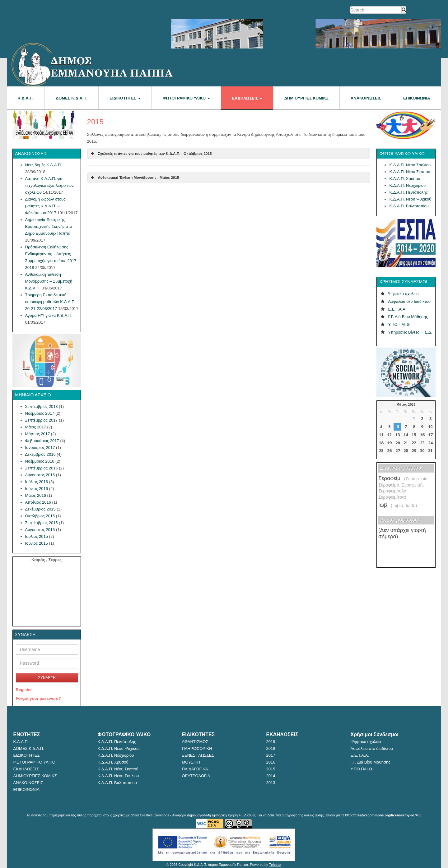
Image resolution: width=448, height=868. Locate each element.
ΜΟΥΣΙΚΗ (191, 762)
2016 (271, 762)
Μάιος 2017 (36, 427)
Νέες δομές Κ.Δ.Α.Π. (44, 165)
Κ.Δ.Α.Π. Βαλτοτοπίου (409, 206)
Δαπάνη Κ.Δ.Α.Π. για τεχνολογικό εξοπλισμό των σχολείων (49, 185)
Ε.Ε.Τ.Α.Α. (397, 309)
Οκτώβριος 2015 (40, 516)
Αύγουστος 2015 (40, 530)
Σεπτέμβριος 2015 (42, 523)
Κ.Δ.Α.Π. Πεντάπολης (408, 192)
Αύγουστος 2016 (40, 475)
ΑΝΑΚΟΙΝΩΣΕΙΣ (366, 98)
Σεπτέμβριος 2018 (42, 406)
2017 (271, 755)
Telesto (275, 865)
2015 (271, 769)
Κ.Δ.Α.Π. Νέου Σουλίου (410, 165)
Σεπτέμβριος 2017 (42, 420)
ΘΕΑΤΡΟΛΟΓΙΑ (196, 776)
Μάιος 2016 (36, 495)
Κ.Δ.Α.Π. (26, 98)
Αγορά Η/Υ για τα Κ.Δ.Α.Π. (49, 315)
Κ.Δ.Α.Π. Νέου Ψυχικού (410, 199)
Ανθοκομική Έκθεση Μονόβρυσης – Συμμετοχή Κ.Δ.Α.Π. (49, 281)
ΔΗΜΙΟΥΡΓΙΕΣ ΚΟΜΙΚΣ (35, 776)
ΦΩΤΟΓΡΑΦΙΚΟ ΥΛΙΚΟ (186, 98)
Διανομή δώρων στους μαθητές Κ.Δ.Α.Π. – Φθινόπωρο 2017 (45, 206)
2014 (271, 776)
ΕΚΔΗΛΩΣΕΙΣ (247, 98)
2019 (271, 742)
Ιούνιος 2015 (37, 543)
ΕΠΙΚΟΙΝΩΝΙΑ (417, 98)
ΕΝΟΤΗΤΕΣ (27, 734)
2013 (271, 783)
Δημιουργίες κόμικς (306, 98)
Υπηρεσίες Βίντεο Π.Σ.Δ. (410, 332)
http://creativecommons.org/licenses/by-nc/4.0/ (383, 815)
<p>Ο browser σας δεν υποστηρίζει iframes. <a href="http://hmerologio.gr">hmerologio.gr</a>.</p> (406, 427)
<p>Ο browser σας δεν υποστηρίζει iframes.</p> (406, 514)
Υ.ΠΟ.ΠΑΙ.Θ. (399, 324)
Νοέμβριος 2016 (40, 461)
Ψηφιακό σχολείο (403, 294)
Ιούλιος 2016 (37, 482)
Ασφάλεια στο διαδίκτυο (409, 301)
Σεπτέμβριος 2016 (42, 468)
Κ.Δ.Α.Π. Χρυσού (405, 179)
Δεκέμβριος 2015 (40, 509)
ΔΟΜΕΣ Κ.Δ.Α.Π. (72, 98)
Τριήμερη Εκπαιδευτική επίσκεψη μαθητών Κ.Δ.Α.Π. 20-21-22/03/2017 (51, 302)
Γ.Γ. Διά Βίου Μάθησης (408, 317)
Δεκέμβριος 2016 (40, 454)
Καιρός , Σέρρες (47, 560)
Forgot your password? (38, 698)
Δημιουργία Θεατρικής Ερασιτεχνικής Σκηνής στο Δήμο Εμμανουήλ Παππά (49, 226)
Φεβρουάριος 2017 (42, 441)
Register (24, 690)
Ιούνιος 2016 (37, 489)
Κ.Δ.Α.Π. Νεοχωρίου (407, 185)
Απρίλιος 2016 (38, 502)
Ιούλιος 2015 (37, 536)
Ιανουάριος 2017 (40, 448)
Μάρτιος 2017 (38, 434)
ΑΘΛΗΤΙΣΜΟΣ (195, 742)
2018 (271, 748)
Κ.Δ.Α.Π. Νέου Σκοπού (410, 172)
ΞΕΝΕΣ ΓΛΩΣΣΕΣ (198, 755)
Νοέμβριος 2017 (40, 413)
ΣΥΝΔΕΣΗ (47, 678)
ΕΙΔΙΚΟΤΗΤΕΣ (125, 98)
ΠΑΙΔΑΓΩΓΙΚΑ (195, 769)
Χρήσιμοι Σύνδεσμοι (374, 734)
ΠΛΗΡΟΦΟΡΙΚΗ (197, 748)
